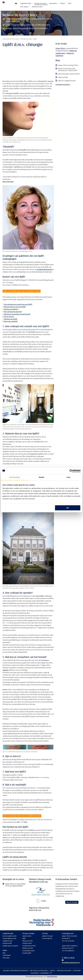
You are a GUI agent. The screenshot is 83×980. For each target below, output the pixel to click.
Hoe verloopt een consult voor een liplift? (18, 305)
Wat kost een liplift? (11, 320)
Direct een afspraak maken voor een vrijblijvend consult (27, 818)
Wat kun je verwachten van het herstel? (17, 315)
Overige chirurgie (41, 3)
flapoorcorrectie (28, 943)
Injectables (54, 3)
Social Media (7, 958)
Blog (4, 955)
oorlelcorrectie (27, 946)
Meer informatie (8, 182)
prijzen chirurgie (47, 938)
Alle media (6, 960)
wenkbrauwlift (7, 946)
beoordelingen (52, 979)
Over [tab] (69, 477)
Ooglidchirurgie (26, 3)
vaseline (5, 671)
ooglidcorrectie (7, 943)
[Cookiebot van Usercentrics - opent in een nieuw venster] (71, 471)
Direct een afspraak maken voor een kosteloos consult (26, 292)
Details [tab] (41, 477)
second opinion (47, 941)
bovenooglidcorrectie (10, 938)
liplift (24, 941)
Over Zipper (25, 7)
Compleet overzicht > (63, 84)
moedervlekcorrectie (29, 948)
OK (68, 508)
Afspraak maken (37, 7)
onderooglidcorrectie (9, 941)
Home (17, 39)
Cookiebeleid (44, 975)
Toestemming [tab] (14, 477)
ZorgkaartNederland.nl (45, 269)
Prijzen (63, 3)
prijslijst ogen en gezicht (10, 948)
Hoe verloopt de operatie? (13, 313)
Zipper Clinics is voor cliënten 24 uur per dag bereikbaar (14, 887)
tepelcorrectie (27, 938)
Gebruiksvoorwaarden (64, 973)
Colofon (52, 973)
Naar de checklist (64, 908)
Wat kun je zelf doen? (11, 310)
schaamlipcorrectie (28, 953)
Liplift (35, 39)
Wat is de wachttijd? (11, 323)
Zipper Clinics (60, 48)
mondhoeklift (27, 955)
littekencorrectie (28, 950)
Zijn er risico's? (9, 318)
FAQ (70, 3)
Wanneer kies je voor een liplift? (15, 308)
